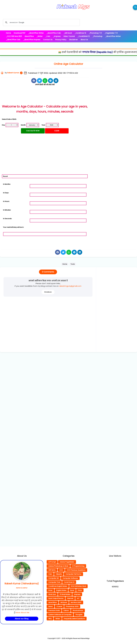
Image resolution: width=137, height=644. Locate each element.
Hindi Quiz (52, 594)
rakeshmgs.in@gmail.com (70, 286)
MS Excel (64, 602)
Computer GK (54, 578)
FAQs (80, 590)
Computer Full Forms (73, 574)
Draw (50, 590)
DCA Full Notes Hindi (78, 586)
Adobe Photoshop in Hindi (58, 566)
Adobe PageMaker (67, 562)
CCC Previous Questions (76, 570)
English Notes (61, 590)
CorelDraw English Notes (58, 586)
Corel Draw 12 (69, 582)
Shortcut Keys (78, 610)
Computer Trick (54, 582)
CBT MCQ (52, 570)
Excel (72, 590)
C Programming (78, 566)
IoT (78, 598)
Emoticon (48, 292)
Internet (70, 598)
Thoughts (79, 615)
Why (50, 619)
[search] (41, 23)
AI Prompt (52, 562)
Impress (77, 594)
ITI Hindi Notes (65, 594)
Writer (58, 619)
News (51, 606)
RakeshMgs (85, 638)
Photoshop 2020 (72, 606)
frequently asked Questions (74, 619)
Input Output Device (56, 598)
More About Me (23, 612)
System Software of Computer (60, 615)
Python (66, 610)
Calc (50, 574)
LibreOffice (53, 602)
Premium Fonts (54, 610)
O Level (59, 606)
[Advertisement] (45, 98)
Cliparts (59, 574)
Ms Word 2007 (76, 602)
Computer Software (70, 578)
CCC (61, 570)
